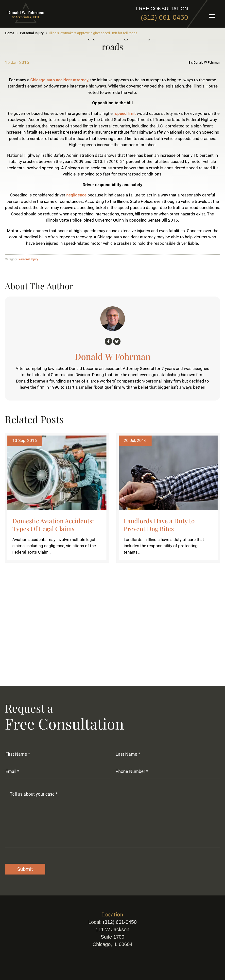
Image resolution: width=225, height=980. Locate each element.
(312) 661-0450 (164, 17)
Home (10, 33)
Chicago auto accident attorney (59, 80)
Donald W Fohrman (113, 356)
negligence (76, 195)
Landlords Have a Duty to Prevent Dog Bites (159, 525)
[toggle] (212, 16)
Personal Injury (32, 33)
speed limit (125, 113)
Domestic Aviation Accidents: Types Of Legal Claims (53, 525)
